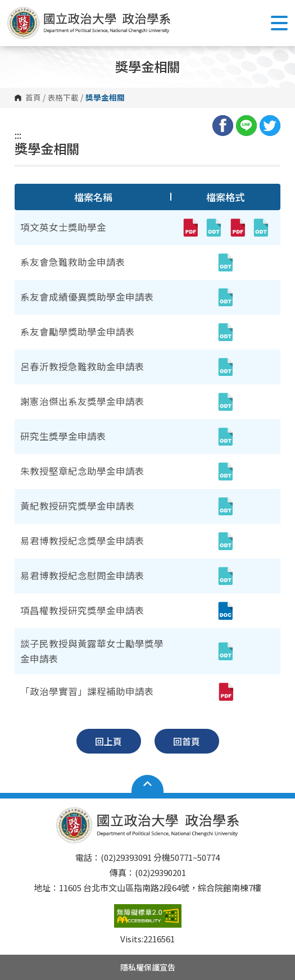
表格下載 (63, 98)
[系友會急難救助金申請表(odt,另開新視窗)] (225, 262)
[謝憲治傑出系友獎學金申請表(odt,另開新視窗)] (225, 402)
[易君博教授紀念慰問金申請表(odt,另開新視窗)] (225, 576)
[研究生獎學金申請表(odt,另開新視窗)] (225, 437)
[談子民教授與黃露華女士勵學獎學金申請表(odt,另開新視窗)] (225, 651)
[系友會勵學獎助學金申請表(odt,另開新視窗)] (225, 332)
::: (18, 135)
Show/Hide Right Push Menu (279, 23)
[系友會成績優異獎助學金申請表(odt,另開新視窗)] (225, 297)
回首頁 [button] (187, 741)
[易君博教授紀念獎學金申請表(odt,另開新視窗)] (225, 541)
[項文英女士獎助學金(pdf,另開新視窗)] (190, 228)
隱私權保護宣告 (148, 967)
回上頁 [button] (108, 741)
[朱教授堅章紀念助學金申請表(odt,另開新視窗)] (225, 471)
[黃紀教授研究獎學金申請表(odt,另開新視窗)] (225, 506)
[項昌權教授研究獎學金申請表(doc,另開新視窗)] (225, 611)
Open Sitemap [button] (147, 784)
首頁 (33, 98)
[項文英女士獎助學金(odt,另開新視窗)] (214, 228)
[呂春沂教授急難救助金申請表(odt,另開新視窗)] (225, 367)
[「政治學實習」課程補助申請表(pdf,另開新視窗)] (225, 692)
